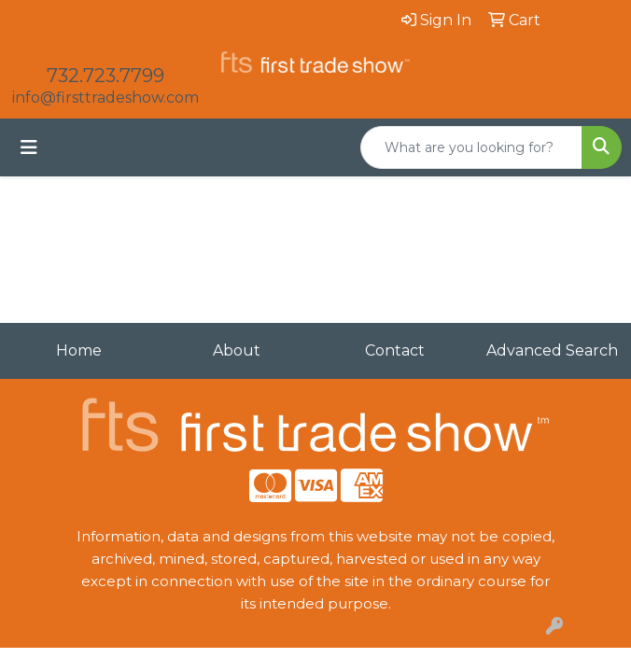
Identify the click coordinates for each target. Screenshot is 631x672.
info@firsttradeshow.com (105, 98)
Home (79, 350)
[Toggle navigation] (29, 147)
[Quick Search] (471, 147)
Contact (395, 350)
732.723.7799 (105, 76)
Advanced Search (552, 350)
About (237, 350)
